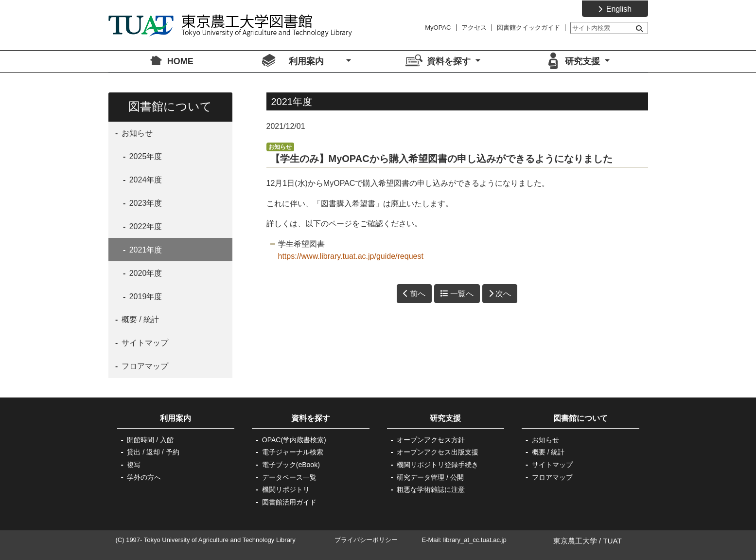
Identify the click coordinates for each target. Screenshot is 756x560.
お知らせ (140, 133)
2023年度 (144, 203)
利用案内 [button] (316, 61)
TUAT (612, 541)
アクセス (474, 27)
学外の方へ (144, 477)
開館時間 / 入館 (150, 440)
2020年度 (144, 273)
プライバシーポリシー (366, 540)
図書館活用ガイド (289, 502)
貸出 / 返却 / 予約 (153, 452)
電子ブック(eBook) (291, 465)
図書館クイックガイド (528, 27)
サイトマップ (143, 343)
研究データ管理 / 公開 (430, 477)
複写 (134, 465)
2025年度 (144, 156)
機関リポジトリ (286, 489)
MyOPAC (438, 27)
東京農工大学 (575, 541)
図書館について (580, 418)
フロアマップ (143, 366)
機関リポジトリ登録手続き (438, 465)
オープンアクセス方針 (431, 440)
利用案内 (183, 418)
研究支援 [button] (584, 61)
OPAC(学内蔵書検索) (294, 440)
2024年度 (144, 180)
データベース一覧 (289, 477)
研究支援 (445, 418)
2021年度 (144, 250)
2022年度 (144, 226)
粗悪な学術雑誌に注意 (431, 489)
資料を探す (311, 418)
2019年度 (144, 297)
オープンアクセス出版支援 (438, 452)
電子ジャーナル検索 (293, 452)
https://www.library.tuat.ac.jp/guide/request (351, 256)
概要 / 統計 (139, 319)
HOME (180, 61)
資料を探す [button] (450, 61)
